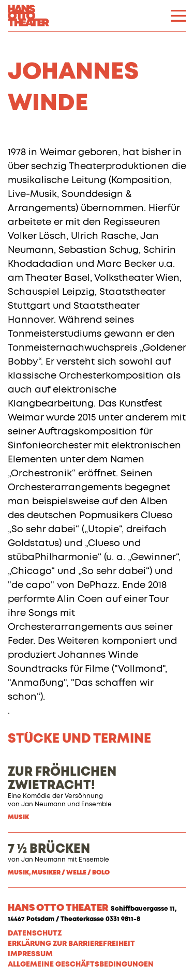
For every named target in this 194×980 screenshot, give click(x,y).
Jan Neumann (43, 805)
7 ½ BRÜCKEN (49, 849)
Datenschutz (35, 933)
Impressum (30, 954)
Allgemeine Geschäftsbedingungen (81, 964)
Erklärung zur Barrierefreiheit (71, 944)
